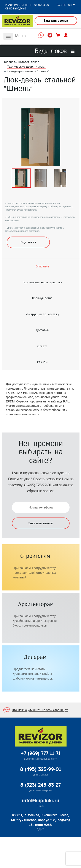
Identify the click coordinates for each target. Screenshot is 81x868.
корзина (58, 35)
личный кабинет (66, 35)
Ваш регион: (66, 5)
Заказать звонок (56, 21)
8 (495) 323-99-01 (38, 485)
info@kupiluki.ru (40, 801)
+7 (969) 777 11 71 (41, 753)
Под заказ (28, 242)
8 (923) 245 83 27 (40, 785)
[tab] (42, 266)
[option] (41, 137)
